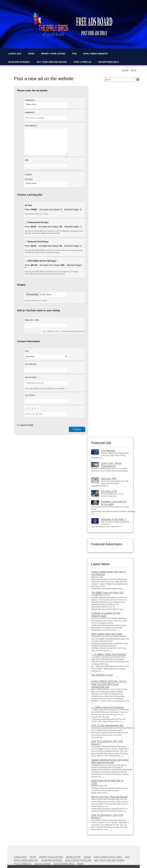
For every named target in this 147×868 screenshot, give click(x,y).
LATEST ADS (15, 54)
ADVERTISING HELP (109, 62)
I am (27, 351)
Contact (87, 857)
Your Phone (30, 395)
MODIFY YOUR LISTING (53, 54)
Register (125, 70)
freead (80, 864)
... (123, 589)
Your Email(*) (31, 377)
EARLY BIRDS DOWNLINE (78, 860)
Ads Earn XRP (109, 479)
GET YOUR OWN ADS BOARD (52, 62)
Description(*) (31, 126)
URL (27, 160)
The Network (108, 451)
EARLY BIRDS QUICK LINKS (108, 857)
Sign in (134, 70)
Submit (77, 429)
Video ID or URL (32, 320)
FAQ (74, 54)
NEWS (31, 54)
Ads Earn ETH (109, 491)
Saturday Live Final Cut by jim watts (114, 503)
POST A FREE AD (83, 62)
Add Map (29, 179)
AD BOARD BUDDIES (19, 62)
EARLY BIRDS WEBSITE (96, 54)
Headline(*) (30, 112)
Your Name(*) (31, 364)
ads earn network (42, 864)
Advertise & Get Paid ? (114, 519)
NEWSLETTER (73, 857)
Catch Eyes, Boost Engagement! (111, 465)
